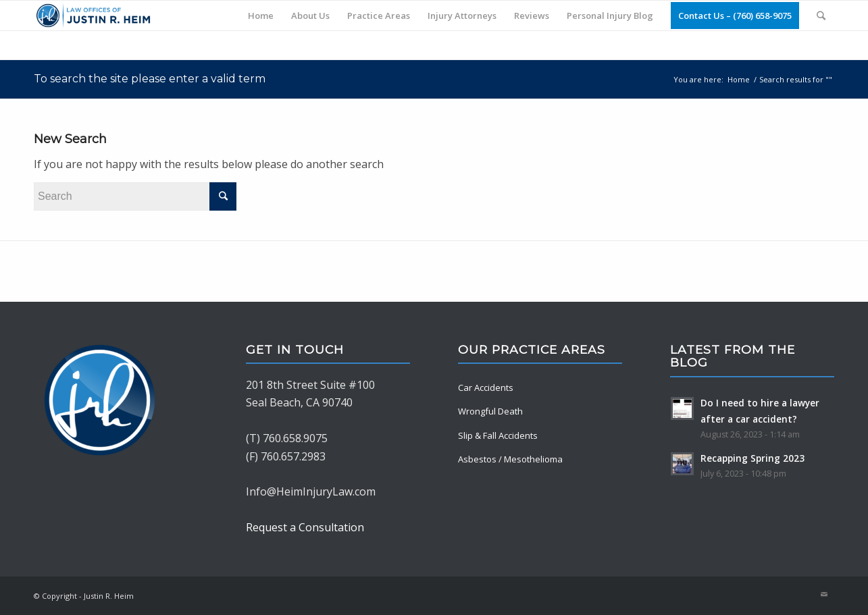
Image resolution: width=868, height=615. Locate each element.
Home (739, 79)
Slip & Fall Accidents (498, 435)
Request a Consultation (305, 527)
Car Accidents (486, 387)
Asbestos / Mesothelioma (510, 459)
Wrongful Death (490, 411)
